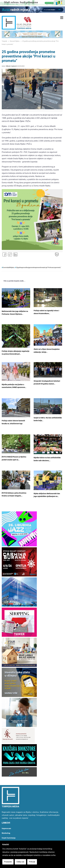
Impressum (6, 828)
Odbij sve (20, 862)
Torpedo (4, 41)
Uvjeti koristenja (9, 838)
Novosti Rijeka (15, 41)
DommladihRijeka (9, 267)
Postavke (8, 862)
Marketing (6, 833)
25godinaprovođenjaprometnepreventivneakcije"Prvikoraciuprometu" (38, 267)
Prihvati (32, 862)
